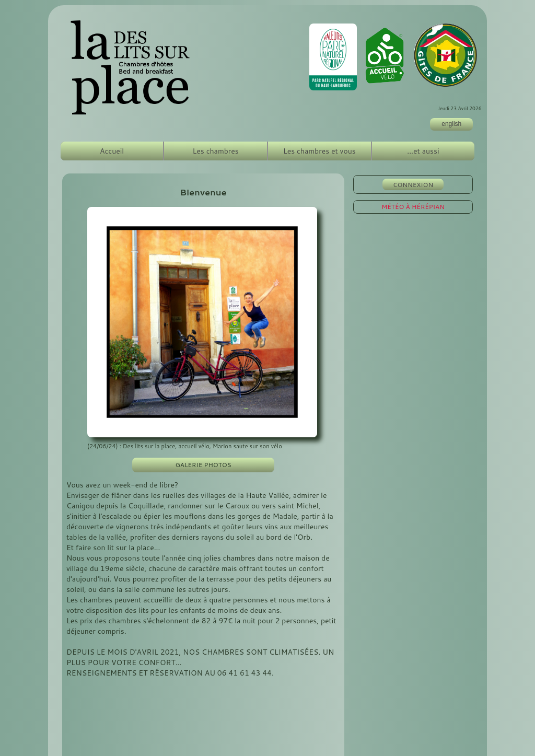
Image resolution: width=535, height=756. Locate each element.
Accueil (112, 151)
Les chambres (216, 151)
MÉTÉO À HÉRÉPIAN (413, 207)
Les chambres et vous (319, 151)
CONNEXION (413, 185)
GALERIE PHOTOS (203, 465)
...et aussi (423, 151)
